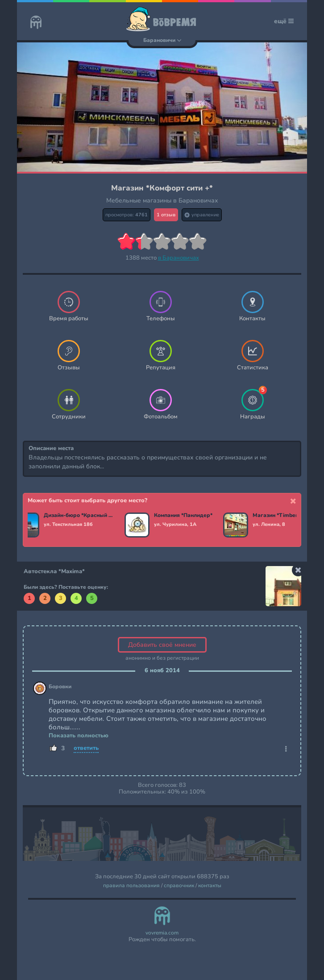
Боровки (60, 687)
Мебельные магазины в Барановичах (162, 201)
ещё (284, 21)
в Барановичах (179, 258)
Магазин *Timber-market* (287, 516)
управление (202, 215)
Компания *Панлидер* (183, 516)
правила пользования (131, 886)
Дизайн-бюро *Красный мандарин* (79, 516)
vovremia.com (162, 933)
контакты (210, 886)
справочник (179, 886)
